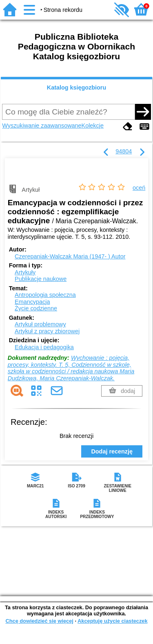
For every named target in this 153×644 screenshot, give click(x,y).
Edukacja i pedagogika (44, 347)
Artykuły (25, 272)
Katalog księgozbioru (77, 88)
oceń (139, 188)
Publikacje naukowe (41, 279)
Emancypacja (32, 302)
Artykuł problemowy (40, 324)
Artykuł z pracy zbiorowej (47, 331)
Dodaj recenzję (112, 451)
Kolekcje (93, 126)
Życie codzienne (36, 308)
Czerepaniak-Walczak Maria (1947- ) (70, 256)
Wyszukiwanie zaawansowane (42, 126)
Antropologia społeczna (45, 295)
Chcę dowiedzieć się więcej (39, 621)
